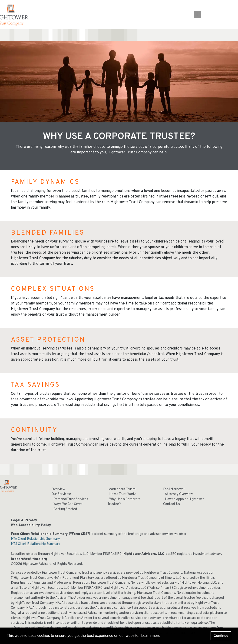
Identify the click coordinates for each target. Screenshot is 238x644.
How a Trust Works (123, 494)
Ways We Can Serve (68, 504)
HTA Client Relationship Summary (35, 539)
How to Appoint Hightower (184, 499)
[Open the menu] (197, 15)
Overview (58, 489)
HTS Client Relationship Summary (36, 544)
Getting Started (65, 509)
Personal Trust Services (71, 499)
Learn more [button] (151, 636)
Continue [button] (221, 636)
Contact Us (172, 504)
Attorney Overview (179, 494)
